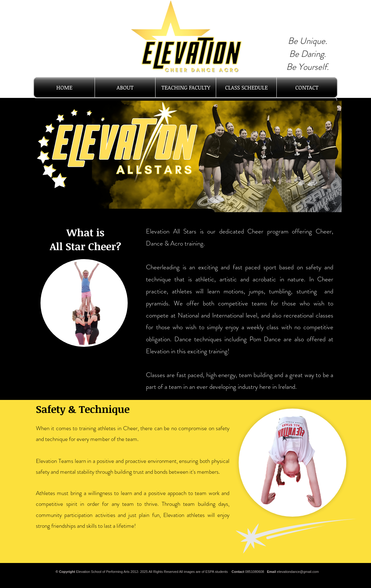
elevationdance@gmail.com (298, 572)
